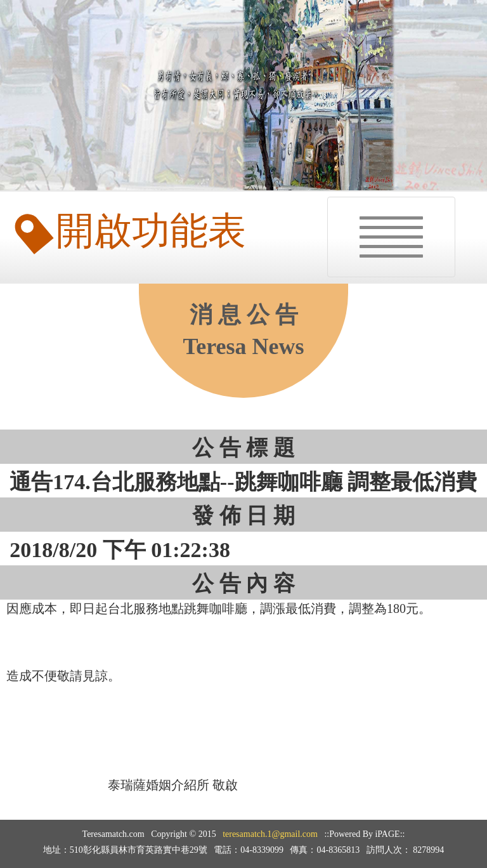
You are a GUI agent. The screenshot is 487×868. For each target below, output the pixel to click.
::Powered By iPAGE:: (364, 834)
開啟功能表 (132, 231)
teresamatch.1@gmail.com (270, 834)
